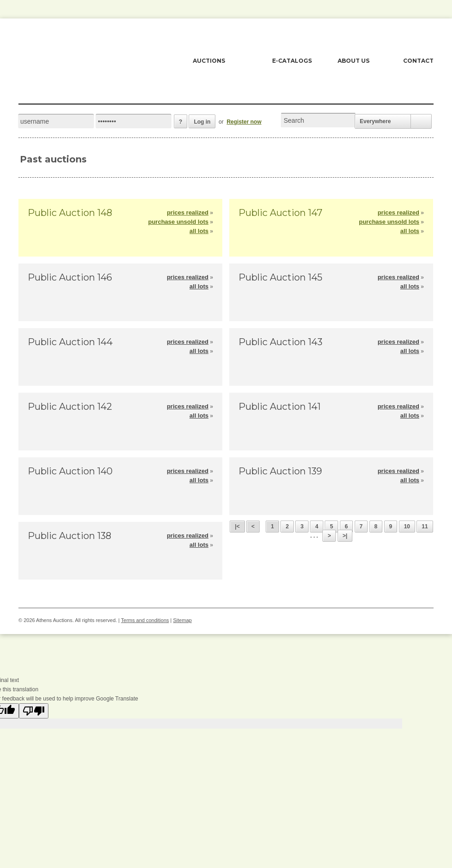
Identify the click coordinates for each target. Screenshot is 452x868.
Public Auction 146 (70, 277)
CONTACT (418, 61)
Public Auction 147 (280, 213)
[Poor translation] (34, 711)
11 (425, 527)
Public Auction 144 (70, 342)
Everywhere (375, 121)
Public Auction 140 (70, 471)
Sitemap (182, 620)
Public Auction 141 (280, 407)
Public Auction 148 (70, 213)
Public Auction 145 (280, 277)
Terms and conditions (145, 620)
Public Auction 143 (280, 342)
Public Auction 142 (70, 407)
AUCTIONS (209, 61)
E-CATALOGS (292, 61)
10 (407, 527)
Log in (202, 122)
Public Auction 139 (280, 471)
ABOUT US (354, 61)
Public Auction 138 (69, 536)
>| (345, 536)
